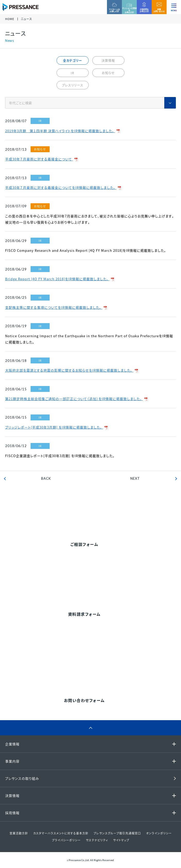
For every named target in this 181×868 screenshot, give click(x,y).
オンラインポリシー (159, 833)
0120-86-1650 (96, 670)
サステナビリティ (97, 840)
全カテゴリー (73, 61)
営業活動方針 (19, 833)
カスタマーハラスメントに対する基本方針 (61, 833)
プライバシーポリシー (66, 840)
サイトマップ (121, 840)
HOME (10, 19)
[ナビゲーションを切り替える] (174, 7)
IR (73, 73)
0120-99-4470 (96, 514)
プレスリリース (73, 85)
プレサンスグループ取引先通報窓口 (117, 833)
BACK (46, 478)
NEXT (135, 478)
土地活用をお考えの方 (144, 10)
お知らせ (108, 73)
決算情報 (108, 61)
